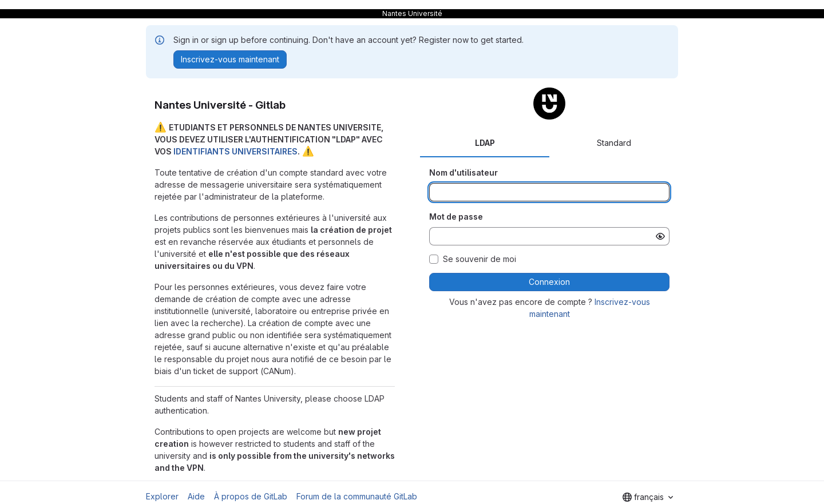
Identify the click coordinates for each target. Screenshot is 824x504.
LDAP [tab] (485, 143)
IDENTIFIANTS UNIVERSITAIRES (235, 151)
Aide (196, 496)
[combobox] (648, 497)
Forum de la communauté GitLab (357, 496)
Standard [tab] (614, 143)
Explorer (162, 496)
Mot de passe (456, 217)
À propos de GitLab (251, 496)
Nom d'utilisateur (463, 172)
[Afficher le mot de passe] (660, 236)
